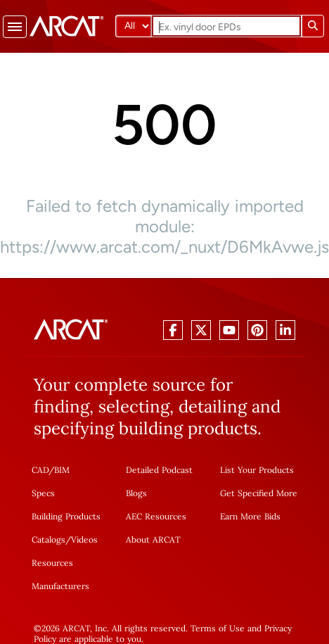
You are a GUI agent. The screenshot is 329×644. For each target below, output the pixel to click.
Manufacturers (60, 586)
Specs (43, 493)
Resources (52, 563)
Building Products (66, 516)
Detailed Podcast (159, 470)
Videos (84, 539)
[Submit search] (313, 26)
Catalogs (49, 539)
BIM (62, 470)
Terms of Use (218, 628)
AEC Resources (156, 516)
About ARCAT (153, 539)
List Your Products (257, 470)
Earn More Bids (250, 516)
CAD (40, 470)
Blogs (136, 493)
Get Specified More (259, 493)
